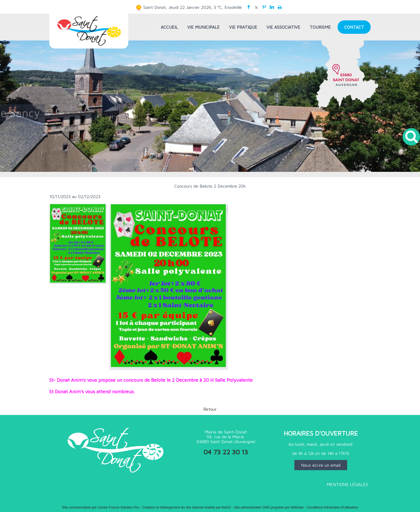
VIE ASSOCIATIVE (283, 27)
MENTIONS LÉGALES (347, 484)
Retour (210, 409)
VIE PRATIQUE (243, 27)
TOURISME (320, 27)
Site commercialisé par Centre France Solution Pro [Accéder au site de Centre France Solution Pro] (100, 507)
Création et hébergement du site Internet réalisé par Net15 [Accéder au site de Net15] (187, 507)
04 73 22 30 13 (226, 452)
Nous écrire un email (321, 465)
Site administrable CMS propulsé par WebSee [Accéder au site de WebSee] (269, 507)
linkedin (272, 7)
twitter (256, 7)
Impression (280, 6)
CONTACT (354, 27)
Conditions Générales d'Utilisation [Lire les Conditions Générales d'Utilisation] (332, 507)
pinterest (264, 7)
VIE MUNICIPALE (203, 27)
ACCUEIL (169, 27)
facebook (249, 7)
